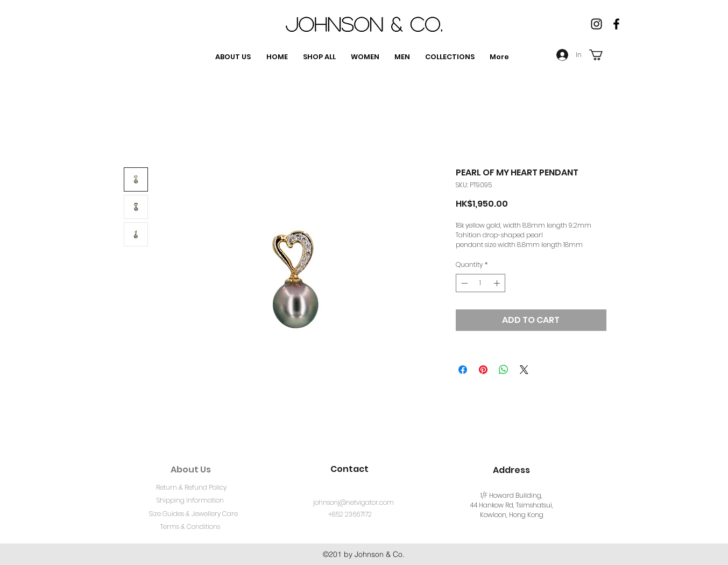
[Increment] (498, 283)
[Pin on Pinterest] (483, 370)
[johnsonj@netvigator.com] (354, 503)
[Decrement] (463, 283)
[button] (602, 55)
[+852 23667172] (350, 515)
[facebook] (616, 24)
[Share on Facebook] (463, 370)
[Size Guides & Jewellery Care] (194, 514)
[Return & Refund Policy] (192, 488)
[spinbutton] (480, 283)
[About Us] (191, 470)
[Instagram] (596, 24)
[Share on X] (524, 370)
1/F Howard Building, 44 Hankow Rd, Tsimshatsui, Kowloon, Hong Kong (511, 505)
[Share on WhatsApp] (504, 370)
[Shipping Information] (190, 501)
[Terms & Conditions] (190, 527)
